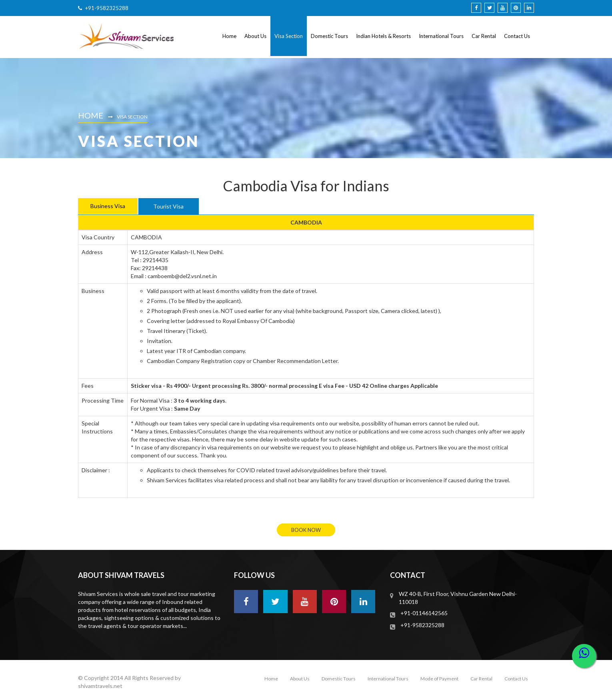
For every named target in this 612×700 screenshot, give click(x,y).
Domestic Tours (329, 36)
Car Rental (484, 36)
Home (229, 36)
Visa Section (289, 36)
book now (306, 530)
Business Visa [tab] (108, 206)
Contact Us (517, 36)
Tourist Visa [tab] (168, 206)
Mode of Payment (439, 679)
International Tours (441, 36)
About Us (255, 36)
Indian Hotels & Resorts (383, 36)
